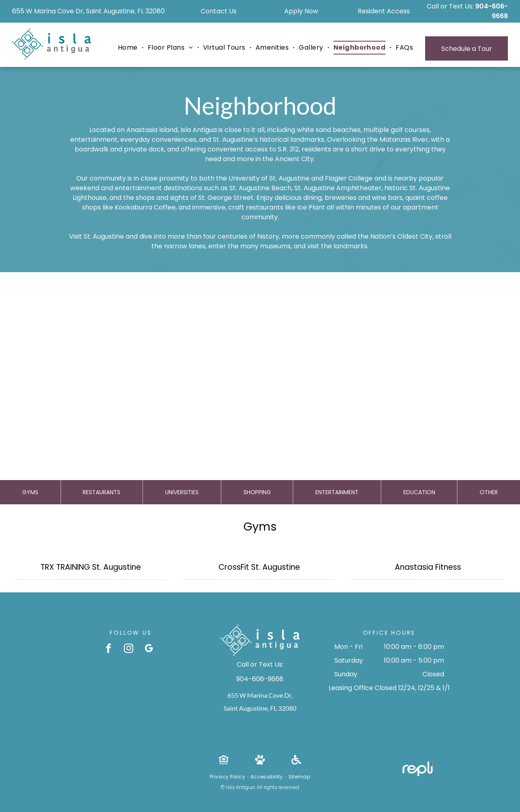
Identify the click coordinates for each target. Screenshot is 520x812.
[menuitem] (129, 48)
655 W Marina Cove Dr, (260, 695)
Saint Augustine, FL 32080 (260, 708)
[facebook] (108, 649)
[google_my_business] (149, 649)
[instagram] (129, 649)
